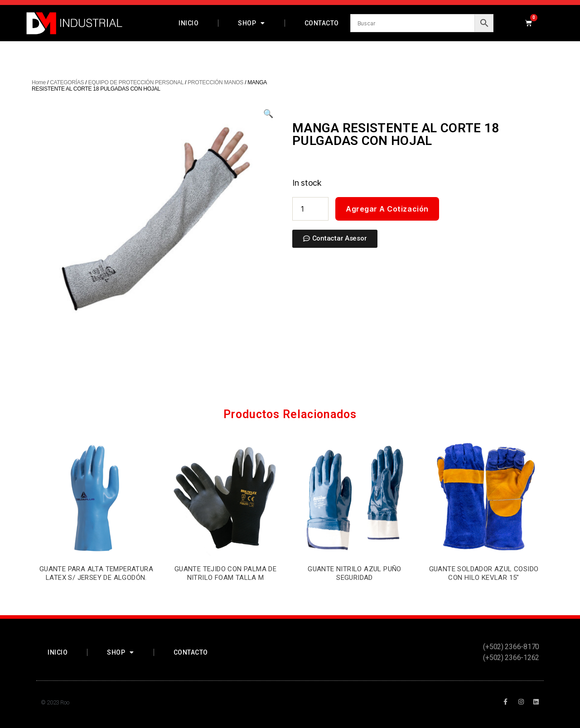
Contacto (322, 23)
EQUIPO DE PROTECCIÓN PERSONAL (135, 82)
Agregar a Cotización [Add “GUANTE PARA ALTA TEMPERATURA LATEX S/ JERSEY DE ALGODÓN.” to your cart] (96, 597)
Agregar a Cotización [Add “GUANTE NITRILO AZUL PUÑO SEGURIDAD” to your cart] (354, 597)
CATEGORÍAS (67, 82)
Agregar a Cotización (387, 209)
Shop (251, 23)
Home (39, 82)
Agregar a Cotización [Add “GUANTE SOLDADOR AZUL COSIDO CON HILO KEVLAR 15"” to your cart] (483, 597)
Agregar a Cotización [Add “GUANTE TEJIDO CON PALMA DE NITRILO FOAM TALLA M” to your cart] (225, 597)
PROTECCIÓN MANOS (215, 82)
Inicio (188, 23)
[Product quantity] (310, 209)
